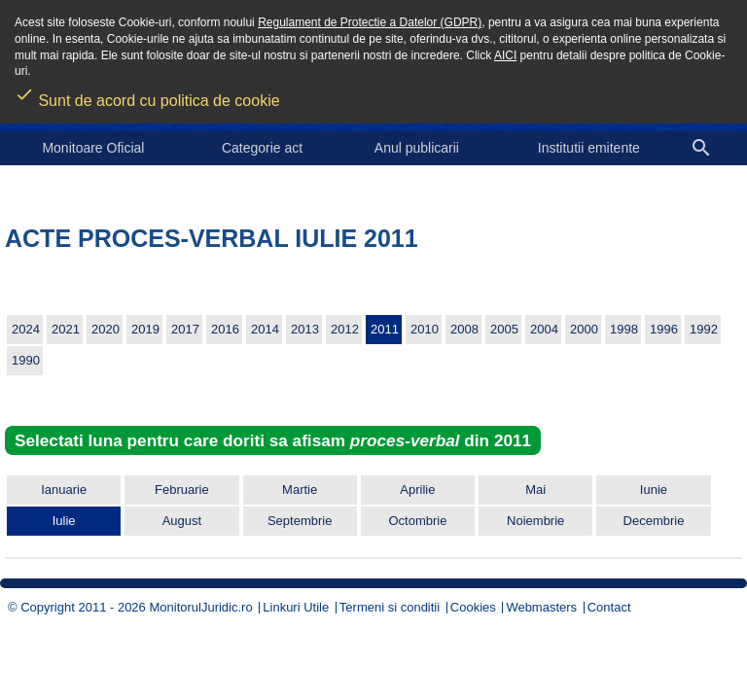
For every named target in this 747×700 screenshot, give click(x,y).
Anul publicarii (417, 148)
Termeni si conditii (390, 607)
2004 (544, 329)
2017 (185, 329)
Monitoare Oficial (93, 148)
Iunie (654, 490)
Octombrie (417, 521)
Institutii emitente (589, 148)
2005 (504, 329)
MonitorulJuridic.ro (200, 607)
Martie (300, 490)
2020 (106, 329)
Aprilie (417, 490)
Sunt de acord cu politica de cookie (147, 94)
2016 (225, 329)
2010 (425, 329)
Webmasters (541, 607)
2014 (265, 329)
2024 (26, 329)
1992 (704, 329)
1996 (664, 329)
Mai (535, 490)
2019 (145, 329)
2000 (584, 329)
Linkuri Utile (296, 607)
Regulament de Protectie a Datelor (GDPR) (370, 22)
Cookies (473, 607)
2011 (385, 329)
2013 (305, 329)
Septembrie (300, 521)
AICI (505, 55)
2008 (464, 329)
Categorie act (262, 148)
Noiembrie (535, 521)
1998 (624, 329)
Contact (609, 607)
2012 (345, 329)
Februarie (182, 490)
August (182, 521)
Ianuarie (64, 490)
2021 (66, 329)
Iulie (64, 521)
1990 (26, 360)
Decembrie (654, 521)
